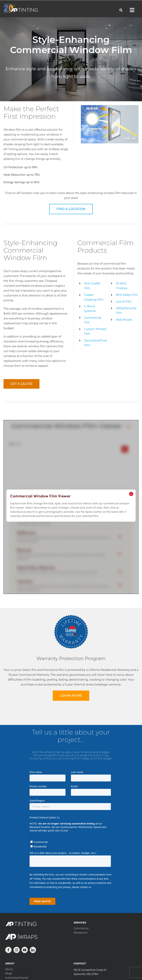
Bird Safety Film (127, 295)
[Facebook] (8, 950)
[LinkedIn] (33, 950)
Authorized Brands (17, 978)
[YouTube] (25, 950)
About (9, 969)
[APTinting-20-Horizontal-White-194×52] (21, 5)
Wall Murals (124, 320)
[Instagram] (17, 950)
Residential (81, 933)
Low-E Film (124, 302)
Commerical (81, 928)
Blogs (9, 973)
